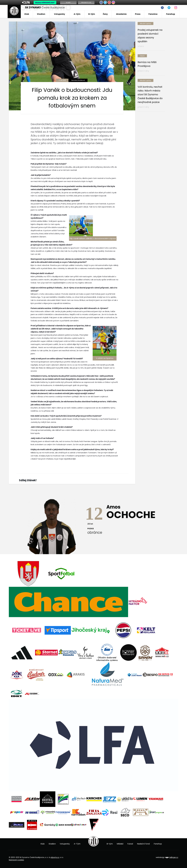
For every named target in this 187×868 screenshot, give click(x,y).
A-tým (77, 14)
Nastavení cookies (16, 860)
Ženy (105, 14)
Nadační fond (143, 844)
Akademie (121, 14)
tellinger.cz (174, 857)
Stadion (41, 14)
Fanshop (171, 14)
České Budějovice (45, 7)
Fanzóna (153, 14)
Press (138, 14)
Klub (27, 14)
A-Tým (77, 844)
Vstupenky (60, 14)
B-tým (92, 14)
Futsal (130, 844)
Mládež (120, 844)
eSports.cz (55, 857)
